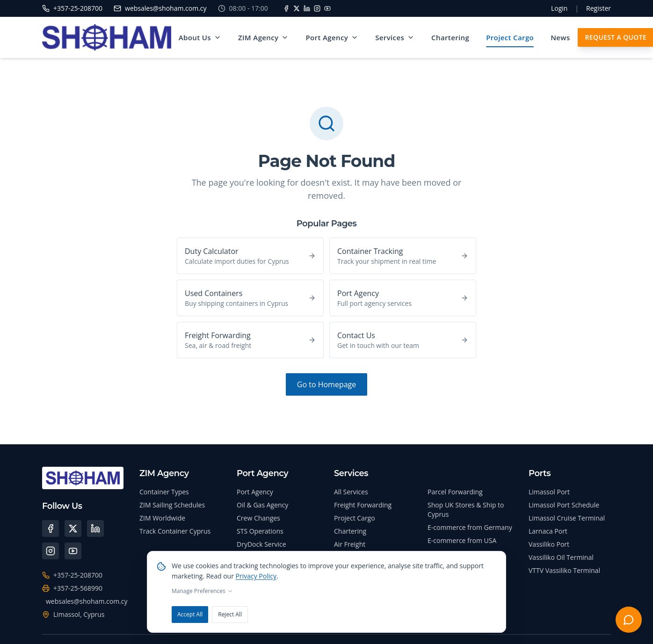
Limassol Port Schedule (564, 505)
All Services (351, 492)
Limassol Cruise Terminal (567, 518)
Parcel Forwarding (455, 492)
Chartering (450, 37)
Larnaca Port (548, 531)
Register (599, 8)
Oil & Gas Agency (262, 505)
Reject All (230, 614)
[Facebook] (286, 8)
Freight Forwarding (363, 505)
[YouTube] (327, 8)
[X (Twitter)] (73, 528)
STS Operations (260, 531)
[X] (297, 8)
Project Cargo (510, 37)
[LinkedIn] (307, 8)
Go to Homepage (326, 384)
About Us (200, 37)
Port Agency (332, 37)
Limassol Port (549, 492)
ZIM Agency (264, 37)
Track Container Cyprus (175, 531)
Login (559, 8)
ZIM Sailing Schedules (172, 505)
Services (395, 37)
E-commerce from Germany (470, 527)
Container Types (164, 492)
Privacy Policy (256, 576)
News (560, 37)
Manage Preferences (202, 591)
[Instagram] (317, 8)
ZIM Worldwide (162, 518)
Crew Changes (258, 518)
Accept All (190, 614)
